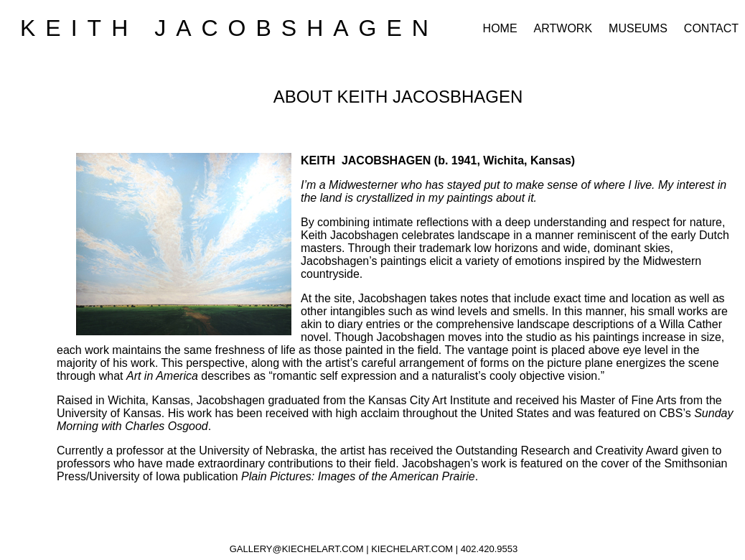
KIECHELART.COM (412, 549)
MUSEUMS (638, 28)
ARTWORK (563, 28)
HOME (500, 28)
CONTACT (711, 28)
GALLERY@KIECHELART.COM (297, 549)
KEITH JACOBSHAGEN (229, 28)
